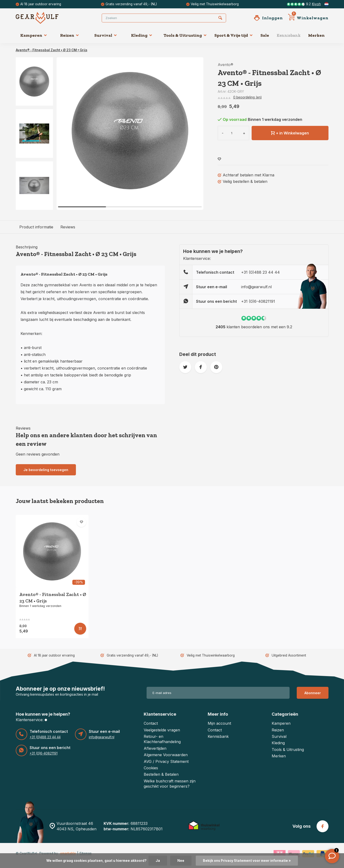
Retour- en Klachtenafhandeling (162, 739)
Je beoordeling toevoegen (46, 470)
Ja (158, 861)
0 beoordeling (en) (247, 97)
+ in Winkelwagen (290, 133)
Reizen (70, 35)
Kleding (142, 35)
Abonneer (313, 693)
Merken (316, 35)
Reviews (68, 227)
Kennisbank (289, 35)
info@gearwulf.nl (256, 287)
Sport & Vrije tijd (234, 35)
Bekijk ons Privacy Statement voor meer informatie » (247, 861)
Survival (106, 35)
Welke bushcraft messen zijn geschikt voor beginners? (170, 784)
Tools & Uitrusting (185, 35)
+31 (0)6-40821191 (258, 301)
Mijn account (219, 723)
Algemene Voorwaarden (166, 755)
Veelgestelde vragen (162, 730)
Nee (181, 861)
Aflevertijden (155, 748)
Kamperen (34, 35)
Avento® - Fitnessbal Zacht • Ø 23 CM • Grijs (52, 50)
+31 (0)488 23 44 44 (260, 272)
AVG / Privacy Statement (166, 761)
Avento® (225, 65)
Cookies (151, 768)
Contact (151, 723)
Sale (265, 35)
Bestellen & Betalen (161, 774)
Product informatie (36, 227)
